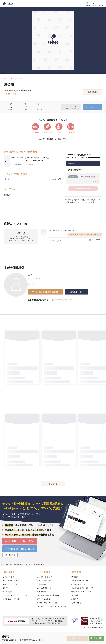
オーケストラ (20, 79)
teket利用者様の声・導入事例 (48, 595)
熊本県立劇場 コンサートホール (34, 640)
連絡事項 (50, 139)
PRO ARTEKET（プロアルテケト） (16, 595)
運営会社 (75, 595)
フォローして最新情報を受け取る (45, 292)
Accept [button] (98, 632)
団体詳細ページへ (77, 292)
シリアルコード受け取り (12, 599)
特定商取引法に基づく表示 (81, 592)
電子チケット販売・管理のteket (11, 565)
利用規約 (75, 577)
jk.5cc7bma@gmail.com (62, 300)
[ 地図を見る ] (12, 94)
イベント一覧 (29, 565)
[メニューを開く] (101, 4)
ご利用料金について (44, 584)
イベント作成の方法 (44, 581)
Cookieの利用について (80, 584)
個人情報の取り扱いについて (82, 588)
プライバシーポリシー (80, 581)
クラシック (8, 79)
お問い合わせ (76, 603)
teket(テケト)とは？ (44, 577)
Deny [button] (86, 632)
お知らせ (75, 599)
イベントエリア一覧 (10, 584)
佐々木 (31, 275)
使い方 (5, 588)
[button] (3, 635)
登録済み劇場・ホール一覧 (47, 603)
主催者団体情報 (92, 92)
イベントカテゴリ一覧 (11, 581)
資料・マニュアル (44, 599)
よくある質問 (8, 592)
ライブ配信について (44, 592)
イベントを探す (8, 577)
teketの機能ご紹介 (44, 588)
